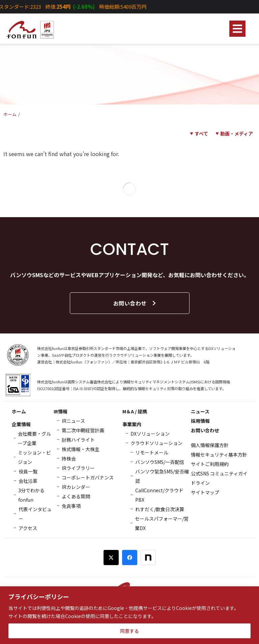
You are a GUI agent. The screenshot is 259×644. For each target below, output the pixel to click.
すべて (201, 134)
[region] (129, 615)
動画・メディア (237, 134)
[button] (237, 29)
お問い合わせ (135, 303)
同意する (129, 631)
